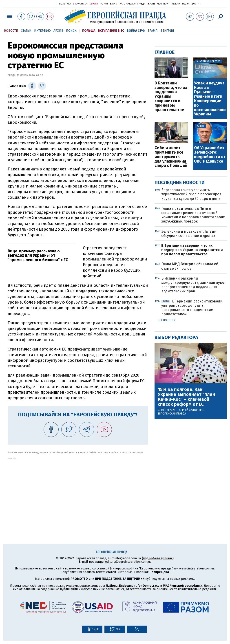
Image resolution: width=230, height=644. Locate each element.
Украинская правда (42, 3)
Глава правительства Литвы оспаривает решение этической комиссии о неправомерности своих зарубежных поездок (193, 215)
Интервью (42, 31)
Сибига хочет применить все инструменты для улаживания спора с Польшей (171, 157)
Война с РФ (136, 31)
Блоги (114, 4)
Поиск (71, 31)
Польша (89, 31)
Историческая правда (133, 4)
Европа (94, 4)
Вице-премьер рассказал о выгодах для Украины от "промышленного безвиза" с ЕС (38, 256)
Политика (65, 4)
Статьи (26, 31)
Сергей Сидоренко (192, 410)
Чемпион (163, 4)
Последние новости (180, 182)
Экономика (80, 4)
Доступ (196, 4)
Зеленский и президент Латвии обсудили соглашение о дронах (189, 234)
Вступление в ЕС (111, 31)
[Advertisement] (78, 491)
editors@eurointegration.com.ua (128, 562)
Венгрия (167, 31)
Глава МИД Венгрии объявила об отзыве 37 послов (190, 266)
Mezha (186, 4)
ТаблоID (175, 4)
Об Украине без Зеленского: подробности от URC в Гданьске (210, 155)
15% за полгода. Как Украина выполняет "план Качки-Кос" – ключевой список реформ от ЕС (187, 397)
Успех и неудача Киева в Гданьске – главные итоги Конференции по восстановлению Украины (210, 99)
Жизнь (151, 4)
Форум (104, 4)
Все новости (167, 320)
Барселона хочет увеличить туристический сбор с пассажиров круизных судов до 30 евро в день (191, 194)
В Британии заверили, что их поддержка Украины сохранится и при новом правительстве (171, 97)
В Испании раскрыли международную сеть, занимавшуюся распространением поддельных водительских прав (194, 285)
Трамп (153, 31)
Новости (11, 31)
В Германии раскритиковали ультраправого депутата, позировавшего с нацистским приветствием (192, 308)
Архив (58, 31)
